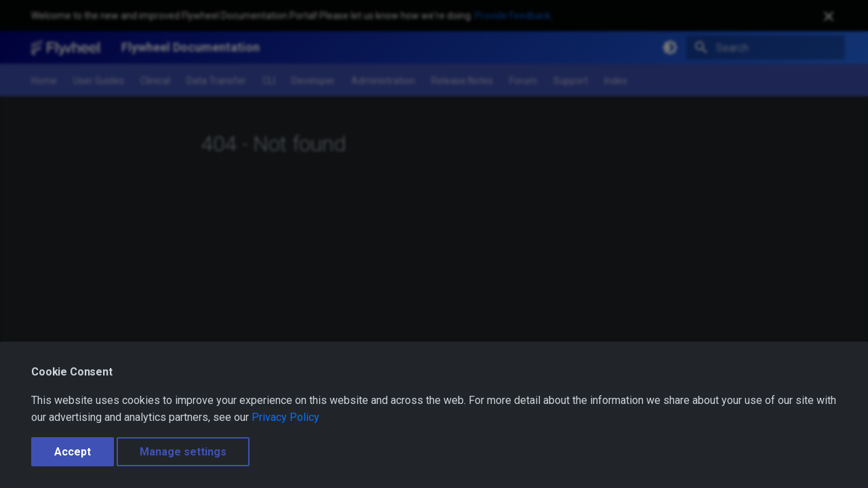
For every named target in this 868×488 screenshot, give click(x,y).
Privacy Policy (285, 417)
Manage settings (183, 452)
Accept (73, 452)
